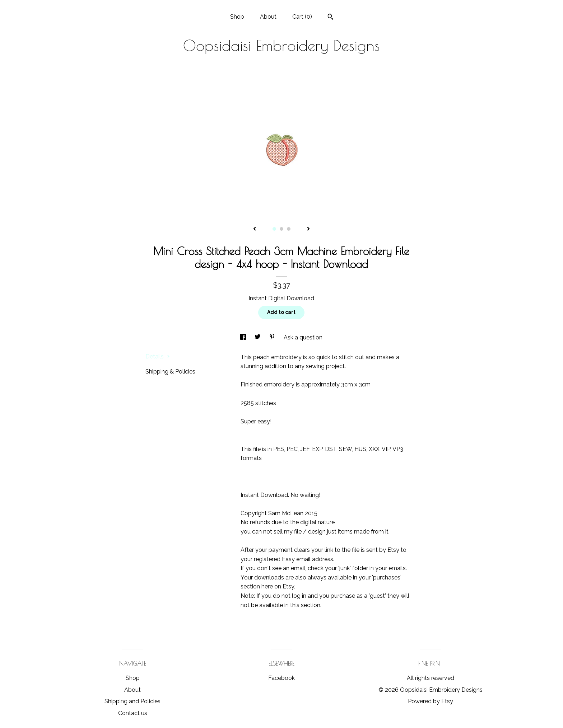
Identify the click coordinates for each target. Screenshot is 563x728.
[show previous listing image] (255, 229)
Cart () (302, 17)
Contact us (133, 713)
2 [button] (281, 229)
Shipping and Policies (132, 701)
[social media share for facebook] (244, 337)
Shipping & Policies (170, 372)
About (268, 17)
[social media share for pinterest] (273, 337)
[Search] (331, 18)
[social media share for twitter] (258, 337)
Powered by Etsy (431, 701)
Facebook (281, 678)
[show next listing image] (308, 229)
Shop (237, 17)
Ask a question (303, 337)
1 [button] (274, 229)
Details (158, 356)
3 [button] (289, 229)
